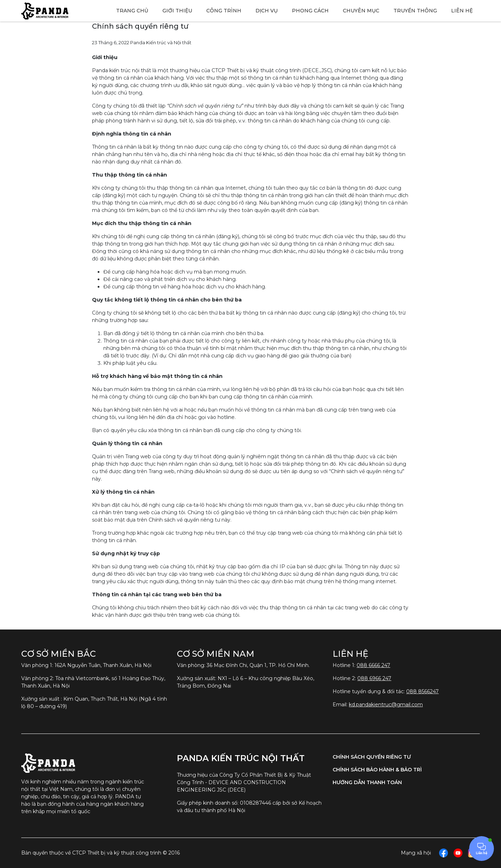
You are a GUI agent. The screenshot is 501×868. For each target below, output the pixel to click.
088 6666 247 (373, 665)
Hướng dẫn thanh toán (367, 782)
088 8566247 (422, 691)
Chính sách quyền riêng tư (372, 757)
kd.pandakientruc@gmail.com (386, 705)
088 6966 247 (374, 678)
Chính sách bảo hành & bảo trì (377, 770)
